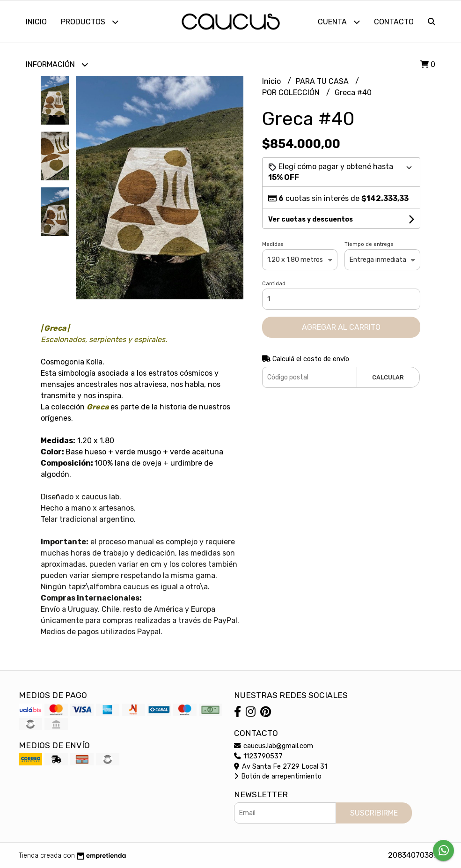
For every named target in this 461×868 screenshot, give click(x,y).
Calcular (388, 377)
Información (57, 64)
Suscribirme (374, 813)
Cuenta (339, 22)
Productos (90, 22)
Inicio (36, 22)
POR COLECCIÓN (292, 93)
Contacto (394, 22)
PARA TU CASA (323, 81)
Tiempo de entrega (369, 244)
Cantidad (274, 284)
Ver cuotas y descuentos (311, 219)
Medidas (273, 244)
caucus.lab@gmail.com (274, 746)
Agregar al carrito (341, 327)
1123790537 (258, 756)
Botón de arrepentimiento (278, 776)
